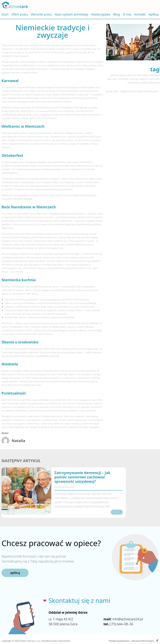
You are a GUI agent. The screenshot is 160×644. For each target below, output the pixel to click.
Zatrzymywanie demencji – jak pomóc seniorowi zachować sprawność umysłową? (82, 477)
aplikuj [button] (15, 573)
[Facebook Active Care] (157, 641)
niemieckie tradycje (128, 79)
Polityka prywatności (119, 641)
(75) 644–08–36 (122, 624)
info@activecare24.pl (128, 619)
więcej (117, 512)
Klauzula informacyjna (143, 641)
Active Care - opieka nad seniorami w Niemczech (132, 91)
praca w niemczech (138, 75)
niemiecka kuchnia (137, 83)
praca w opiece (118, 75)
